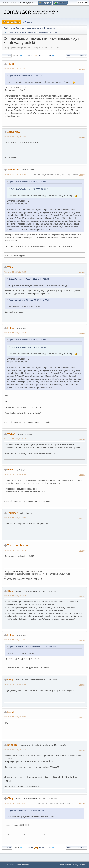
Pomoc (61, 865)
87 (32, 56)
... (26, 56)
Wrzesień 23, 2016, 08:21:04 (15, 518)
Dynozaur (13, 745)
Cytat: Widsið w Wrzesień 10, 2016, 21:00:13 (28, 76)
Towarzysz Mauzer (18, 545)
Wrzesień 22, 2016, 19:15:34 (15, 174)
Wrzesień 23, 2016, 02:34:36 (15, 474)
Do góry (7, 848)
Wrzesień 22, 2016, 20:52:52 (15, 333)
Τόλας (11, 64)
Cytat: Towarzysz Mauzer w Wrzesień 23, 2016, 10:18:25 (33, 647)
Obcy (10, 591)
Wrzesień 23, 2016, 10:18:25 (15, 550)
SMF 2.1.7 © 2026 (8, 865)
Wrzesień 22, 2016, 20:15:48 (15, 272)
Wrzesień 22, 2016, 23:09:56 (15, 439)
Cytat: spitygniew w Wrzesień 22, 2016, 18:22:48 (29, 300)
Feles (10, 328)
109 (49, 56)
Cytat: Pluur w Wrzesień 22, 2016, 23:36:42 (27, 811)
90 (43, 56)
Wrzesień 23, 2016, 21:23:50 (15, 684)
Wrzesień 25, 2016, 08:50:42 (15, 803)
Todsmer (12, 513)
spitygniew (14, 132)
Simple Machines (22, 865)
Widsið (11, 434)
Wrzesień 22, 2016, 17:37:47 (15, 69)
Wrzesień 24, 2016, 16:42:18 (15, 750)
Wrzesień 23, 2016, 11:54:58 (15, 596)
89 (40, 56)
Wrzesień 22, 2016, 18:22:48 (15, 137)
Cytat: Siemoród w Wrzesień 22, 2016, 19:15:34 (29, 279)
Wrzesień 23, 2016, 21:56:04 (15, 717)
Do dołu (7, 56)
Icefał (10, 712)
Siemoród (13, 170)
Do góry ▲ (84, 865)
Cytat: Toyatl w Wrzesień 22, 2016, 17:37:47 (27, 182)
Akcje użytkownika (76, 56)
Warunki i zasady (72, 865)
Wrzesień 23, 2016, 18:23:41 (15, 640)
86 (29, 56)
